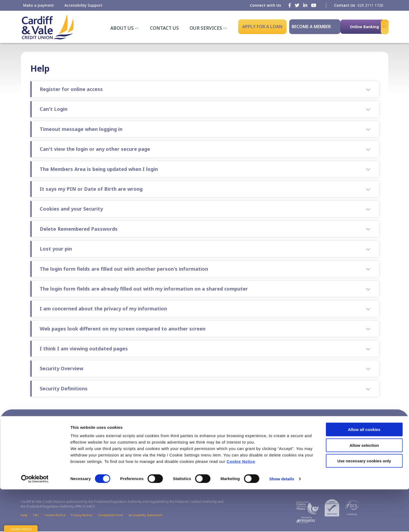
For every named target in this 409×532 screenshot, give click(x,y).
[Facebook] (290, 5)
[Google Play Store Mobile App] (361, 455)
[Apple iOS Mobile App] (323, 455)
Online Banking (364, 27)
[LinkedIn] (305, 5)
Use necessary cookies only (364, 503)
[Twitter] (297, 5)
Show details (282, 521)
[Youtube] (314, 5)
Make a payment (38, 5)
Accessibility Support (83, 5)
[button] (268, 426)
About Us (122, 28)
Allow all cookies (364, 472)
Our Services (206, 28)
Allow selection (364, 488)
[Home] (47, 27)
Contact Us (164, 28)
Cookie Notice (241, 504)
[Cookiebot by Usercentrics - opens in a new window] (35, 522)
